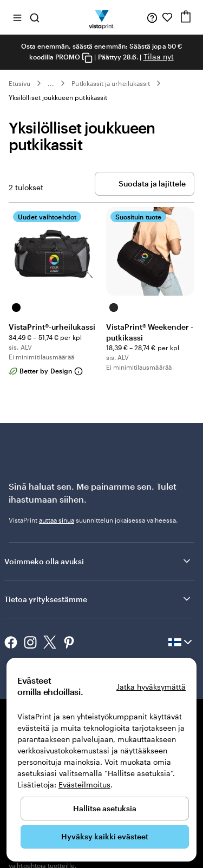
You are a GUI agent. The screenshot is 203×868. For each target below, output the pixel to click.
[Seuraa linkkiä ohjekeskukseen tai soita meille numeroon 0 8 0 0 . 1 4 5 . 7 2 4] (152, 17)
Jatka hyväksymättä (151, 687)
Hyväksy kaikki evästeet (105, 836)
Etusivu (19, 83)
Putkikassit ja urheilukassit (111, 83)
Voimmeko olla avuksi (98, 561)
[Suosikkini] (167, 17)
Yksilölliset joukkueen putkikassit (58, 97)
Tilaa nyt (159, 56)
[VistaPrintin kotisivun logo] (101, 17)
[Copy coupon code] (87, 58)
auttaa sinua (57, 520)
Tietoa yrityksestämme (98, 599)
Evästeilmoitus (84, 784)
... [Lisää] (51, 83)
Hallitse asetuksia (105, 808)
